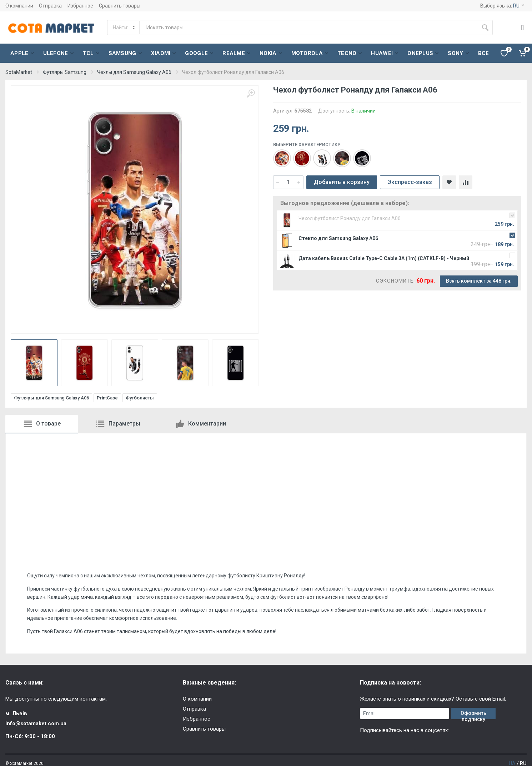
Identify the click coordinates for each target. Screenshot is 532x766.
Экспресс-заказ (410, 182)
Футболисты (140, 398)
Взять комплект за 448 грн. (479, 281)
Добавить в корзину (342, 182)
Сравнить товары (120, 6)
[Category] (124, 28)
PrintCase (107, 398)
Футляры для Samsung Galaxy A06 (51, 398)
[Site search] (309, 28)
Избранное (80, 6)
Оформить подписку (473, 715)
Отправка (50, 6)
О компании (19, 6)
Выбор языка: (502, 6)
